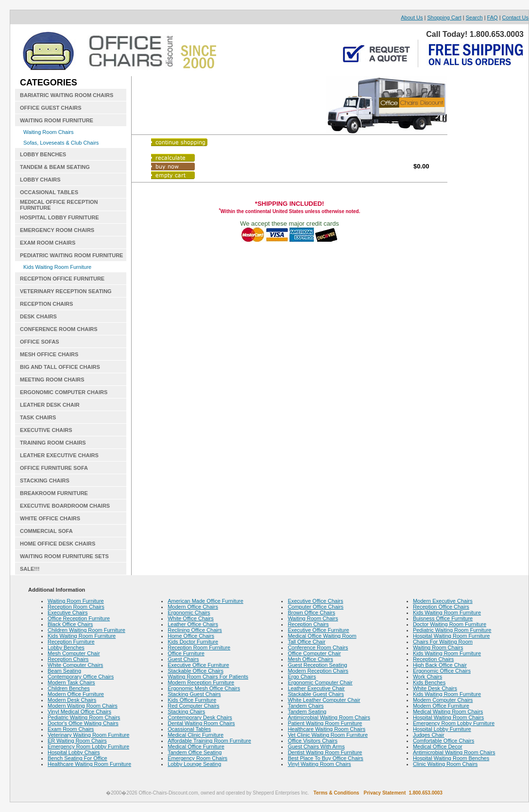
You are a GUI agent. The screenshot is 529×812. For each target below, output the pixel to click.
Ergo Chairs (302, 677)
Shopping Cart (444, 17)
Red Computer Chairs (193, 706)
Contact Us (515, 17)
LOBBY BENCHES (43, 154)
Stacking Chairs (186, 712)
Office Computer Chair (314, 653)
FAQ (493, 17)
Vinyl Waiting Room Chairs (319, 764)
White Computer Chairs (75, 665)
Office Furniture (186, 653)
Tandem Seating (307, 712)
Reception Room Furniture (199, 647)
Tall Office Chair (306, 642)
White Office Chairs (191, 618)
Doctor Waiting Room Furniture (450, 624)
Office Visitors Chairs (312, 741)
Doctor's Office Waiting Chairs (83, 723)
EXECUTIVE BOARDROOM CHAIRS (65, 506)
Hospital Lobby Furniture (442, 729)
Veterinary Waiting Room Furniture (88, 735)
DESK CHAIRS (38, 316)
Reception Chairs (68, 659)
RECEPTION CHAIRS (46, 304)
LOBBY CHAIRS (40, 180)
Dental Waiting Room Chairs (201, 723)
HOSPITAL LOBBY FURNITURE (60, 217)
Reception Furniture (71, 642)
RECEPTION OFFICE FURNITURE (62, 279)
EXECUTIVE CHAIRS (46, 430)
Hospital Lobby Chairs (74, 752)
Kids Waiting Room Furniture (57, 267)
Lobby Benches (66, 647)
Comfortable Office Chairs (444, 741)
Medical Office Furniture (196, 746)
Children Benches (69, 688)
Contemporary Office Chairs (81, 677)
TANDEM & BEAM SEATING (55, 167)
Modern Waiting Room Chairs (83, 706)
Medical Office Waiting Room (322, 636)
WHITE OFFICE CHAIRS (50, 518)
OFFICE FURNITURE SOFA (54, 468)
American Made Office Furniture (205, 601)
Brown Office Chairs (311, 613)
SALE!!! (30, 569)
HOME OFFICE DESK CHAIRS (58, 544)
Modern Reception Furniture (201, 682)
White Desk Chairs (435, 688)
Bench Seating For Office (77, 758)
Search (474, 17)
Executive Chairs (68, 613)
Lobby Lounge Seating (194, 764)
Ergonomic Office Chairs (442, 671)
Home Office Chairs (191, 636)
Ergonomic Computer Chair (320, 682)
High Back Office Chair (440, 665)
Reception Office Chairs (441, 607)
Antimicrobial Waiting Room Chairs (329, 717)
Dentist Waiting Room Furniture (325, 752)
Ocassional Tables (189, 729)
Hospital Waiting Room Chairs (448, 717)
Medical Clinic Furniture (196, 735)
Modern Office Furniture (76, 694)
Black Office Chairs (70, 624)
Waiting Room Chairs (49, 132)
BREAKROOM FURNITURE (54, 493)
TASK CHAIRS (38, 417)
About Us (412, 17)
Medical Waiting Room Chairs (448, 712)
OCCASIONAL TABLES (49, 192)
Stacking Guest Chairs (194, 694)
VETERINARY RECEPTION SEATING (66, 291)
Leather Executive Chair (316, 688)
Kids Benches (429, 682)
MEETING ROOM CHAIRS (52, 380)
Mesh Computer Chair (74, 653)
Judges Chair (429, 735)
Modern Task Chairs (71, 682)
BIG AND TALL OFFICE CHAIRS (60, 367)
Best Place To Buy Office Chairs (325, 758)
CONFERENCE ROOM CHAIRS (59, 329)
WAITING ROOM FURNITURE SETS (64, 556)
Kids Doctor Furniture (193, 642)
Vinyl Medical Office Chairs (79, 712)
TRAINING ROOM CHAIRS (53, 443)
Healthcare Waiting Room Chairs (326, 729)
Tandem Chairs (306, 706)
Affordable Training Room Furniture (209, 741)
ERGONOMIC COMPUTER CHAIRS (64, 392)
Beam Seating (64, 671)
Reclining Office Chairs (195, 630)
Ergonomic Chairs (189, 613)
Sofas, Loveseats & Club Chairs (61, 143)
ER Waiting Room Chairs (77, 741)
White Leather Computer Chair (324, 700)
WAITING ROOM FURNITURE (57, 120)
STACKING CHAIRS (45, 481)
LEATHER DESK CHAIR (50, 405)
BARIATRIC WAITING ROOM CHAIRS (67, 95)
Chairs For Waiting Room (443, 642)
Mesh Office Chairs (310, 659)
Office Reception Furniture (79, 618)
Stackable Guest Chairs (316, 694)
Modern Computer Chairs (443, 700)
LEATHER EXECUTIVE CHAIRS (59, 455)
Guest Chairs (183, 659)
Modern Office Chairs (193, 607)
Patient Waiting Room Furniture (325, 723)
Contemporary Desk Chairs (200, 717)
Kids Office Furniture (192, 700)
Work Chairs (427, 677)
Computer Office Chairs (316, 607)
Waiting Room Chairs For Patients (208, 677)
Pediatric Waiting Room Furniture (452, 630)
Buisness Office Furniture (443, 618)
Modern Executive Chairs (443, 601)
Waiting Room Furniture (76, 601)
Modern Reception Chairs (318, 671)
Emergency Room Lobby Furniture (88, 746)
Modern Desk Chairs (72, 700)
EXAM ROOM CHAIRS (48, 243)
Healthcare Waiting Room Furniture (89, 764)
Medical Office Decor (438, 746)
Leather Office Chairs (193, 624)
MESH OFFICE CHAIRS (49, 354)
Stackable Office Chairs (196, 671)
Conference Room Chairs (318, 647)
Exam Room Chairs (71, 729)
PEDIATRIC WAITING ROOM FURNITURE (71, 255)
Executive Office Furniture (198, 665)
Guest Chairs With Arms (316, 746)
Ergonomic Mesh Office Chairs (204, 688)
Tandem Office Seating (195, 752)
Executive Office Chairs (315, 601)
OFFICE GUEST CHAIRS (51, 108)
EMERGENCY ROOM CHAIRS (57, 230)
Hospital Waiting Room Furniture (452, 636)
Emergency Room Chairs (197, 758)
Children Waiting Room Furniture (86, 630)
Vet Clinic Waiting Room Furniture (328, 735)
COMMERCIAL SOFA (46, 531)
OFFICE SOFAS (40, 342)
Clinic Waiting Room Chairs (445, 764)
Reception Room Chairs (76, 607)
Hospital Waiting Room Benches (451, 758)
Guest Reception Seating (317, 665)
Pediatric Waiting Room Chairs (84, 717)
